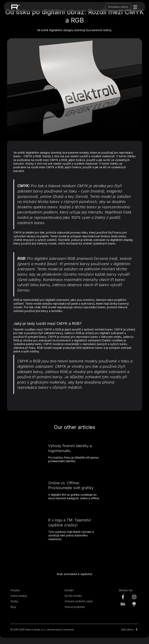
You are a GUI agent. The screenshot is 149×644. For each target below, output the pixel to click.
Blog (13, 607)
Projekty (15, 590)
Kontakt (69, 590)
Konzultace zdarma (118, 7)
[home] (16, 7)
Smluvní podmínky (75, 607)
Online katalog (19, 596)
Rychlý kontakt (73, 596)
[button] (135, 7)
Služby (14, 601)
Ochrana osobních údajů (79, 601)
